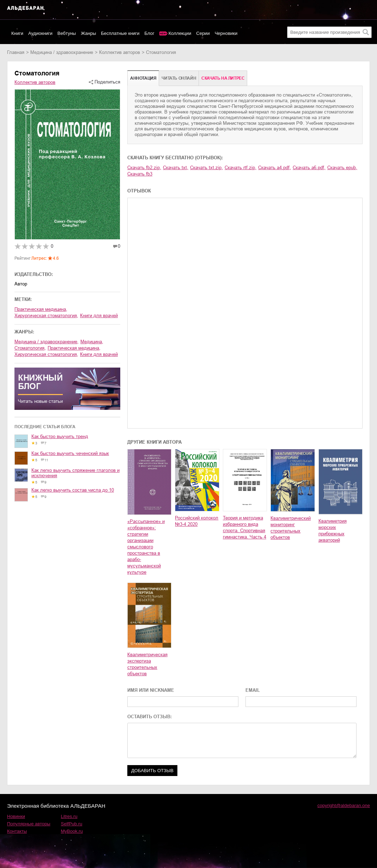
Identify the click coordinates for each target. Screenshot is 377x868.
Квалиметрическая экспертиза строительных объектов (147, 664)
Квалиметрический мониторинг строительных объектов (291, 528)
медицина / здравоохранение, (47, 342)
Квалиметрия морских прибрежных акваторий (333, 531)
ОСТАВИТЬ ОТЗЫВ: (150, 717)
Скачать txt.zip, (206, 168)
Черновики (226, 33)
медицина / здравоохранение (62, 52)
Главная (16, 52)
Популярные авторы (29, 824)
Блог (150, 33)
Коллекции (180, 33)
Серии (203, 33)
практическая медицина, (41, 309)
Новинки (16, 816)
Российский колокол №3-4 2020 (197, 521)
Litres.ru (69, 816)
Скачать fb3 (140, 174)
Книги (17, 33)
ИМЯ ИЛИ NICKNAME (151, 690)
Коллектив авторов (120, 52)
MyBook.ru (72, 831)
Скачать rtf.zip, (241, 168)
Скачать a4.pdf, (275, 168)
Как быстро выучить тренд (60, 436)
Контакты (17, 831)
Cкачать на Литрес (223, 78)
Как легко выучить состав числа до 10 (73, 490)
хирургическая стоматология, (46, 316)
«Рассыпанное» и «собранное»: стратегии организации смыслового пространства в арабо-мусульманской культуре (146, 547)
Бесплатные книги (120, 33)
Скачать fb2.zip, (144, 168)
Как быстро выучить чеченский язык (70, 453)
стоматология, (30, 348)
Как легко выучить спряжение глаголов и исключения (75, 473)
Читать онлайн (179, 78)
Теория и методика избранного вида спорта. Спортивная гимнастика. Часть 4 (245, 527)
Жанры (88, 33)
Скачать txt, (176, 168)
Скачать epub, (342, 168)
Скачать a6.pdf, (309, 168)
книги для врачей (99, 316)
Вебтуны (67, 33)
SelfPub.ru (72, 824)
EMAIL (253, 690)
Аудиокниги (40, 33)
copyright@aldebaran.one (344, 805)
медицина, (92, 342)
